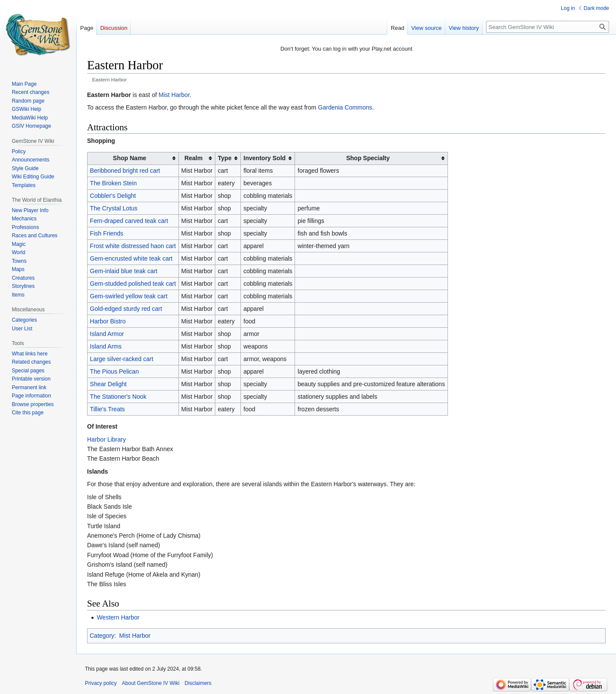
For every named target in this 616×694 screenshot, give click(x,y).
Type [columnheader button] (225, 158)
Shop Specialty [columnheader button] (368, 158)
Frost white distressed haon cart (133, 246)
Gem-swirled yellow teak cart (129, 296)
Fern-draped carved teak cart (129, 221)
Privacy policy (101, 683)
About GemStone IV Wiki (151, 683)
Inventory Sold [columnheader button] (264, 158)
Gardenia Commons (345, 107)
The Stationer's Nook (118, 397)
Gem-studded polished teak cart (133, 284)
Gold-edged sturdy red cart (126, 309)
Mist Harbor (174, 95)
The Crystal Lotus (114, 208)
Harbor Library (106, 439)
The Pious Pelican (115, 371)
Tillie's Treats (108, 409)
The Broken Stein (113, 183)
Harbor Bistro (108, 321)
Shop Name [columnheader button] (130, 158)
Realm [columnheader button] (194, 158)
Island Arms (106, 346)
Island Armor (107, 334)
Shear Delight (109, 384)
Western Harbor (118, 617)
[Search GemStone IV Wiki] (548, 27)
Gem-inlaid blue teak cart (124, 271)
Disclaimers (198, 683)
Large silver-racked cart (122, 359)
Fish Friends (107, 233)
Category (102, 636)
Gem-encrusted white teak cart (131, 258)
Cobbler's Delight (113, 196)
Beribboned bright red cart (125, 171)
